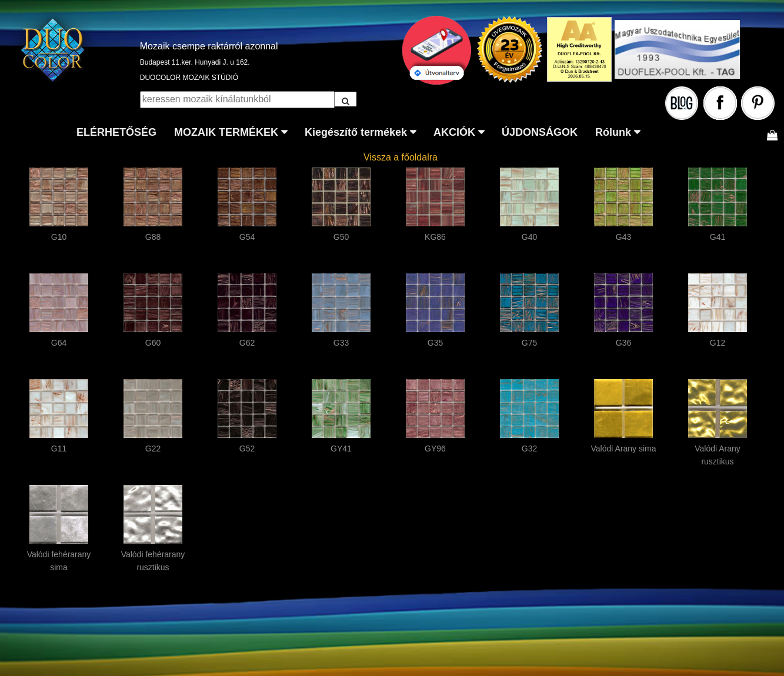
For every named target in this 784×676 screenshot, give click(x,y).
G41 (718, 237)
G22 (153, 449)
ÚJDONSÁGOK (540, 132)
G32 (529, 449)
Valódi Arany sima (623, 449)
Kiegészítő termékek (356, 132)
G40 (529, 237)
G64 (59, 343)
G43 (623, 237)
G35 (435, 343)
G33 (341, 343)
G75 (529, 343)
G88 (153, 237)
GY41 (341, 449)
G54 (247, 237)
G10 (59, 237)
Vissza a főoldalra (401, 157)
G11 (59, 449)
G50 (341, 237)
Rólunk (613, 132)
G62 (247, 343)
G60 (153, 343)
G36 (623, 343)
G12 (718, 343)
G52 (247, 449)
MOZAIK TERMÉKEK (226, 132)
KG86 (435, 237)
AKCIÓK (454, 132)
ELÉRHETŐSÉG (116, 132)
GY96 (435, 449)
